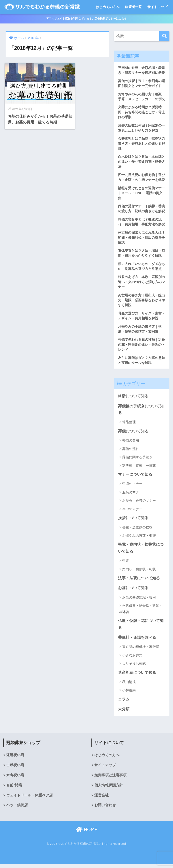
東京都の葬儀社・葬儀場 (141, 650)
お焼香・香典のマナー (139, 503)
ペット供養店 (17, 809)
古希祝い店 (15, 769)
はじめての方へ (108, 7)
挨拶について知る (133, 521)
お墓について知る (133, 591)
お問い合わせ (105, 809)
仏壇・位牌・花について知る (141, 628)
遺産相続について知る (137, 676)
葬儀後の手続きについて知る (141, 412)
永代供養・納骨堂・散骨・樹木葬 (141, 612)
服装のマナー (132, 495)
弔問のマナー (132, 487)
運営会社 (101, 799)
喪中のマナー (132, 512)
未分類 (124, 713)
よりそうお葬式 (134, 667)
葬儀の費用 (131, 443)
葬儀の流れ (131, 451)
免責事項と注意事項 (110, 779)
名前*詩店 (14, 789)
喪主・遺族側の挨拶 (137, 530)
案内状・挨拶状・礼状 (139, 572)
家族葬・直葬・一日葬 (139, 468)
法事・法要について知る (139, 581)
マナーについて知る (135, 477)
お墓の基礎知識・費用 (139, 600)
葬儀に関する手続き (137, 460)
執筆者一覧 (133, 7)
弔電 (126, 564)
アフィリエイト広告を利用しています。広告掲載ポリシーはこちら (86, 19)
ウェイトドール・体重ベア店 (30, 799)
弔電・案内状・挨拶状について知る (141, 551)
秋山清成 (129, 685)
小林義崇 (129, 694)
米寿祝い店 (15, 779)
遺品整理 (129, 425)
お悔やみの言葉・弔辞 (139, 538)
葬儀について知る (133, 434)
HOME (86, 833)
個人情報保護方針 (109, 789)
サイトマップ (157, 7)
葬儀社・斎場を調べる (137, 641)
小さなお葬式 (132, 659)
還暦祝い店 (15, 759)
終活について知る (133, 399)
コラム (124, 703)
